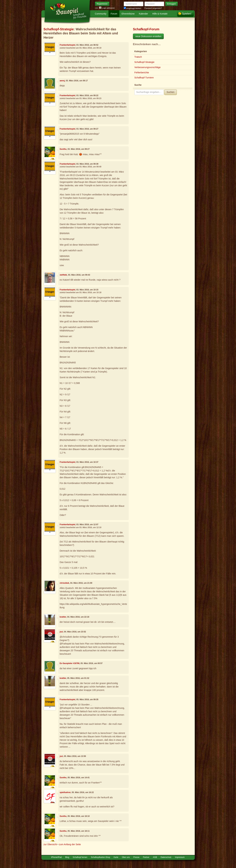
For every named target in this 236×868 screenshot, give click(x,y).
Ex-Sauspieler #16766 (70, 663)
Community (101, 14)
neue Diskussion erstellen (148, 36)
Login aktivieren (107, 8)
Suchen (171, 92)
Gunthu (63, 149)
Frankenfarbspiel (68, 45)
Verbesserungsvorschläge (148, 67)
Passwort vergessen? (153, 8)
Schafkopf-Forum (146, 29)
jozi (61, 632)
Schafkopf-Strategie (59, 29)
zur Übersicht (50, 844)
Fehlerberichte (142, 73)
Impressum (180, 857)
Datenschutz (166, 857)
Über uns (126, 857)
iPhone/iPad (56, 857)
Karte (116, 857)
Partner (146, 857)
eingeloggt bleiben (133, 8)
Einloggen (171, 4)
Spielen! (187, 14)
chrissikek (64, 583)
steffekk (63, 275)
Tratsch (138, 57)
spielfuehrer (65, 792)
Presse (136, 857)
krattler (63, 617)
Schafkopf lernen (80, 857)
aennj (62, 81)
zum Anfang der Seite (70, 844)
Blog (67, 857)
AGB (155, 857)
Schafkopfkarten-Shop (100, 857)
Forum (114, 14)
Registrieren (102, 4)
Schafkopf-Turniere (144, 78)
